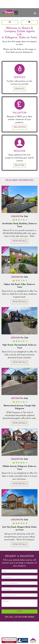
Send (19, 611)
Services (19, 89)
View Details (19, 241)
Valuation (19, 127)
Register (19, 166)
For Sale (20, 216)
